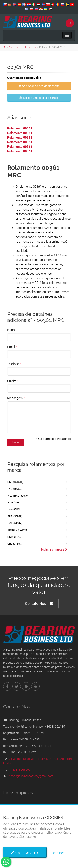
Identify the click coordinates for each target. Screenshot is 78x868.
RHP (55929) (15, 516)
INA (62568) (15, 509)
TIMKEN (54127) (17, 530)
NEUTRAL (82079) (18, 496)
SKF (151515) (15, 482)
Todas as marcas (54, 549)
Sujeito (12, 381)
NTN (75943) (15, 503)
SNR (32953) (15, 537)
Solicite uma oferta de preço (39, 98)
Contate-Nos (39, 604)
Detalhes (58, 853)
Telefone (13, 364)
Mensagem (15, 398)
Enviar (16, 442)
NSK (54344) (15, 523)
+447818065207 (20, 770)
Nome (11, 330)
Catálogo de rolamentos (22, 47)
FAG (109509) (15, 489)
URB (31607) (15, 544)
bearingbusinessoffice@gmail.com (31, 776)
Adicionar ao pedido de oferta (39, 86)
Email (11, 347)
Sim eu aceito (25, 853)
